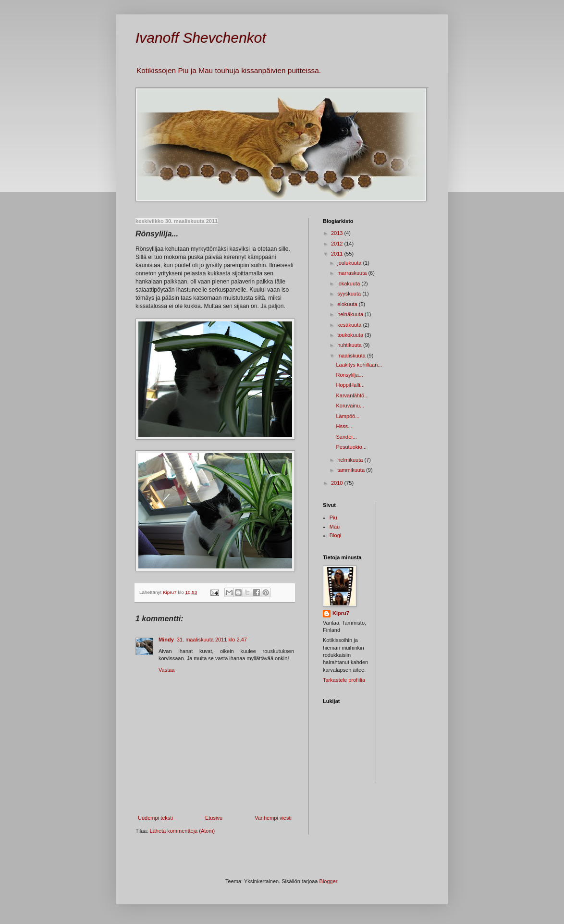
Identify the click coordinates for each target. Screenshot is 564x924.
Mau (335, 527)
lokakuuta (349, 283)
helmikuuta (351, 460)
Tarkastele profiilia (344, 680)
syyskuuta (350, 294)
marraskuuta (353, 273)
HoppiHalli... (350, 385)
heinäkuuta (351, 314)
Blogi (335, 535)
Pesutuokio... (351, 447)
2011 (338, 254)
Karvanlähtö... (352, 395)
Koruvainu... (350, 406)
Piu (333, 517)
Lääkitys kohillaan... (359, 365)
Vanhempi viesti (273, 818)
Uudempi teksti (155, 818)
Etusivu (214, 818)
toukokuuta (351, 335)
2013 (338, 233)
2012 (338, 244)
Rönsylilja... (349, 375)
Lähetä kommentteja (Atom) (183, 831)
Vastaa (166, 670)
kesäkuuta (350, 325)
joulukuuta (350, 263)
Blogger (328, 881)
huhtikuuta (350, 345)
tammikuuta (352, 470)
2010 (338, 483)
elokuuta (348, 304)
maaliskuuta (352, 356)
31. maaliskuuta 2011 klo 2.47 (212, 640)
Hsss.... (345, 426)
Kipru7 (341, 613)
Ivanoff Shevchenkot (201, 38)
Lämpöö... (348, 416)
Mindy (166, 640)
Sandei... (346, 437)
